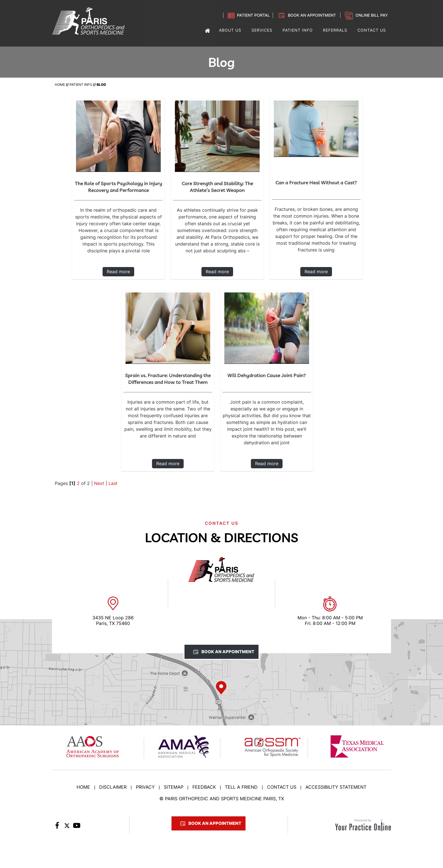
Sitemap (174, 787)
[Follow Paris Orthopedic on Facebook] (57, 827)
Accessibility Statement (336, 787)
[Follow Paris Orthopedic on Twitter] (67, 827)
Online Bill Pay (372, 15)
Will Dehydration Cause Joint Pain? (267, 375)
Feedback (204, 787)
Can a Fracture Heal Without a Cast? (316, 182)
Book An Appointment (228, 652)
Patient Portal (253, 15)
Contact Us (282, 787)
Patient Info (81, 85)
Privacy (145, 787)
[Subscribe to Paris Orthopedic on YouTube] (77, 827)
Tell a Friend (241, 787)
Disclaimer (113, 787)
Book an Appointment (312, 15)
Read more (118, 272)
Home (60, 85)
